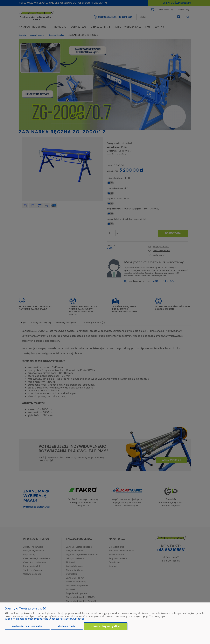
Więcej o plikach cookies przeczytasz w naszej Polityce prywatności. (44, 619)
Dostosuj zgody (67, 626)
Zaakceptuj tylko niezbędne (27, 626)
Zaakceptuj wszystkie (106, 626)
